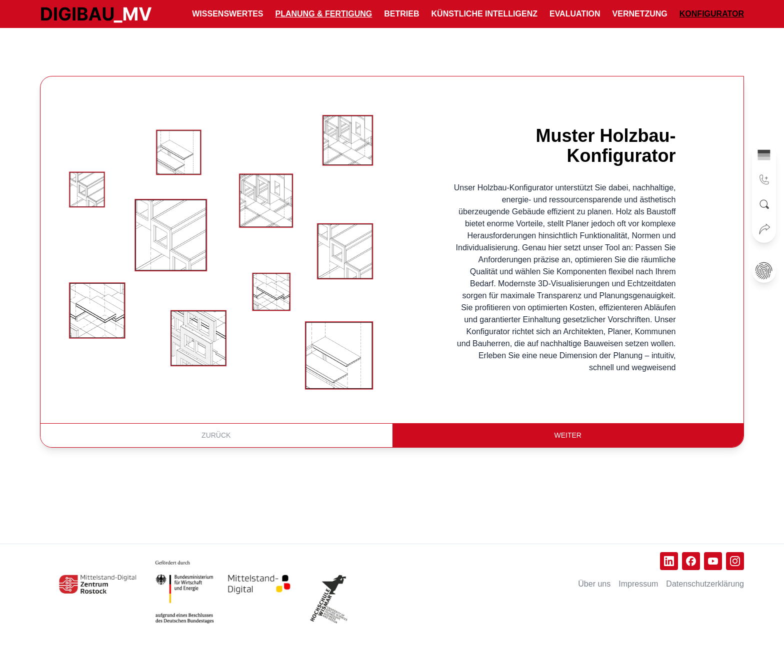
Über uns (594, 584)
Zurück (216, 435)
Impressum (638, 584)
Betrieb (401, 14)
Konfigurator (712, 14)
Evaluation (575, 14)
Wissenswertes (227, 14)
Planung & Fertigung (324, 14)
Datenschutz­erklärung (705, 584)
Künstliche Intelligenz (484, 14)
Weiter (568, 435)
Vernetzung (640, 14)
